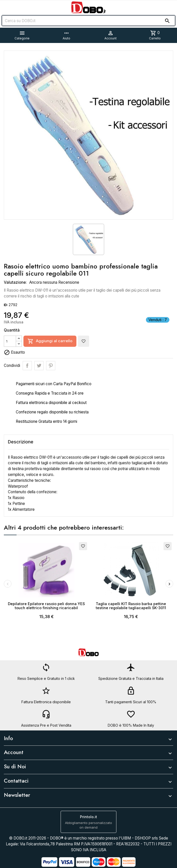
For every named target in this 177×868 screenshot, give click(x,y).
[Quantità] (10, 341)
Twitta (39, 366)
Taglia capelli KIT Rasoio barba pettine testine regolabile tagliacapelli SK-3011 (131, 606)
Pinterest (51, 366)
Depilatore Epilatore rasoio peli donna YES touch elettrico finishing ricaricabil (46, 606)
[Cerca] (88, 21)
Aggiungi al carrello (50, 341)
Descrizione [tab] (21, 442)
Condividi (27, 366)
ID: (6, 305)
